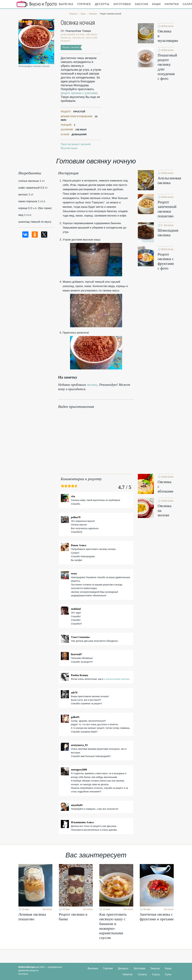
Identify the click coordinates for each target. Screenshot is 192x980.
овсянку (92, 385)
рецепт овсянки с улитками (79, 93)
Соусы (156, 974)
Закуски (142, 4)
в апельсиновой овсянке (117, 679)
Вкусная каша (69, 148)
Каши (156, 4)
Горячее (84, 4)
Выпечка (66, 4)
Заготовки (122, 4)
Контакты (23, 974)
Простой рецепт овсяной (75, 144)
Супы (168, 974)
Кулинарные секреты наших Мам (37, 4)
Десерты (102, 4)
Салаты (142, 974)
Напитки (172, 4)
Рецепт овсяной (71, 47)
